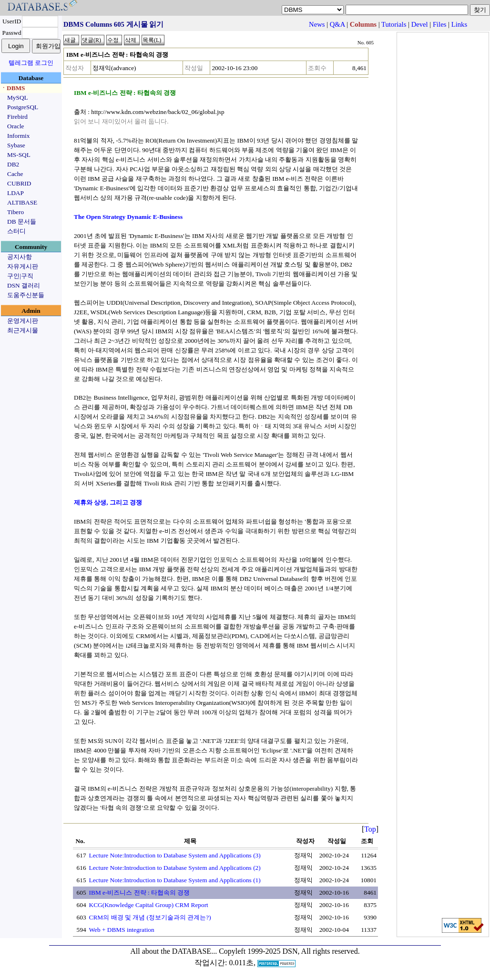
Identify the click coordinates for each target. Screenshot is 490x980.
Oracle (16, 126)
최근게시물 (23, 330)
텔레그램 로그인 (31, 63)
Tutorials (394, 24)
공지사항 (20, 257)
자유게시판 (23, 266)
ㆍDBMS (13, 88)
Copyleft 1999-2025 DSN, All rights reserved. (289, 951)
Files (440, 24)
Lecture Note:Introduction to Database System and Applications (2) (175, 868)
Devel (420, 24)
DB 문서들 (22, 222)
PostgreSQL (23, 107)
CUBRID (19, 183)
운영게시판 (23, 321)
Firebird (17, 117)
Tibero (15, 212)
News (317, 24)
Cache (15, 174)
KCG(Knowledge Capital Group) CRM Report (149, 905)
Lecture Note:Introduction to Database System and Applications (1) (175, 880)
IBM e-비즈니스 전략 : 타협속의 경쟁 (140, 892)
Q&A (337, 24)
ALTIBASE (22, 202)
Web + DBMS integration (122, 930)
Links (459, 24)
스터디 (16, 231)
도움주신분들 (26, 295)
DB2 (13, 164)
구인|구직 (20, 276)
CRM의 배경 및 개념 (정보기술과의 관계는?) (150, 917)
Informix (18, 136)
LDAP (15, 193)
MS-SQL (19, 155)
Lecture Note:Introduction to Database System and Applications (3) (175, 855)
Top (370, 829)
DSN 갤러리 (24, 285)
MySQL (18, 98)
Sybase (16, 145)
